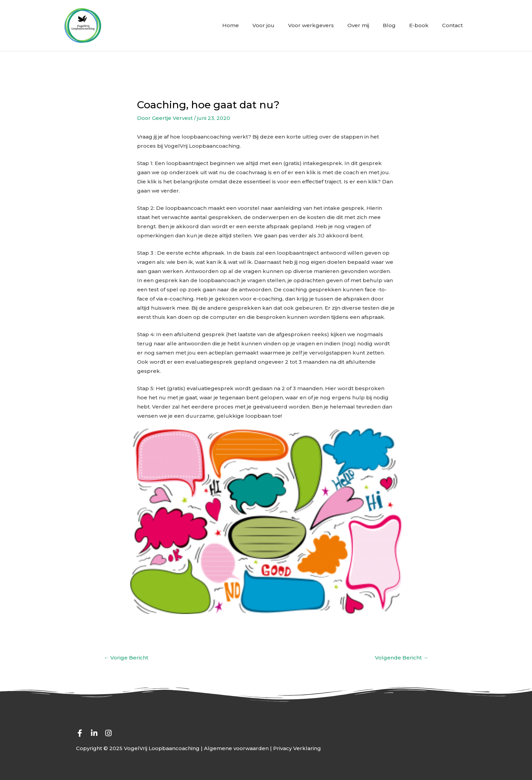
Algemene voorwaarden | (239, 748)
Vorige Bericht (126, 658)
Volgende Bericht (402, 658)
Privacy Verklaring (297, 748)
